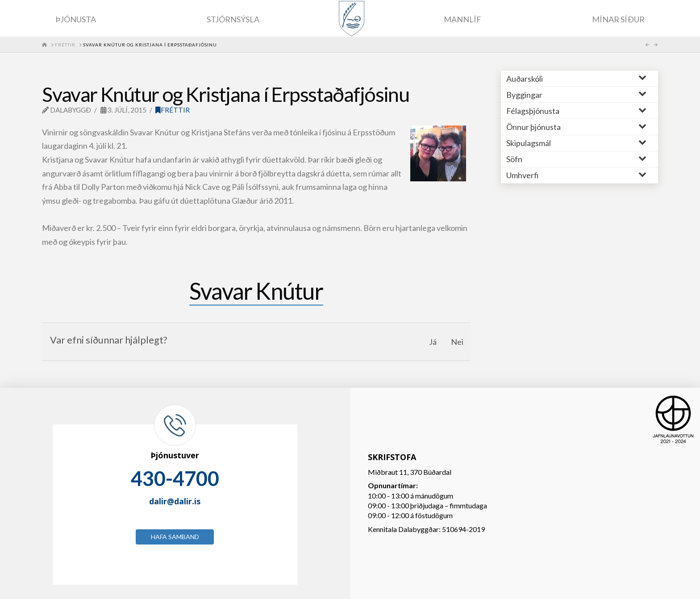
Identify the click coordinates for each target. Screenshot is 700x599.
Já (433, 342)
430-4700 (175, 478)
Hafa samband (175, 537)
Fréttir (173, 110)
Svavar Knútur (256, 291)
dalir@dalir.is (175, 501)
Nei (457, 342)
